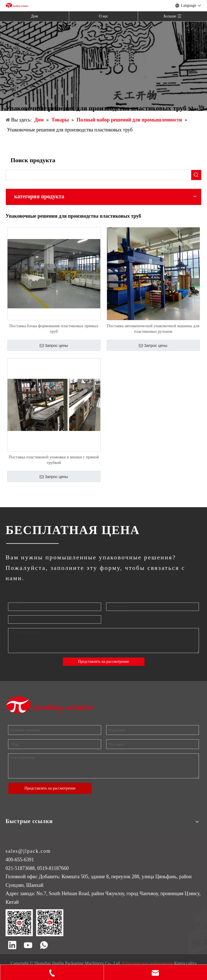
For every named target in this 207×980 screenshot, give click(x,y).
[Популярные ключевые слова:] (196, 175)
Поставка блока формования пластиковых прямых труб (54, 329)
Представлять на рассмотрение (103, 662)
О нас (104, 16)
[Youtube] (28, 946)
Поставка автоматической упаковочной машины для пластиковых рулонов (153, 329)
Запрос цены (54, 346)
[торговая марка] (50, 705)
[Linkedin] (12, 946)
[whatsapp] (44, 946)
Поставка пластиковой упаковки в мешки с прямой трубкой (54, 460)
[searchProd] (98, 175)
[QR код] (34, 923)
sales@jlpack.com (28, 851)
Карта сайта (185, 963)
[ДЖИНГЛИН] (32, 543)
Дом (34, 16)
